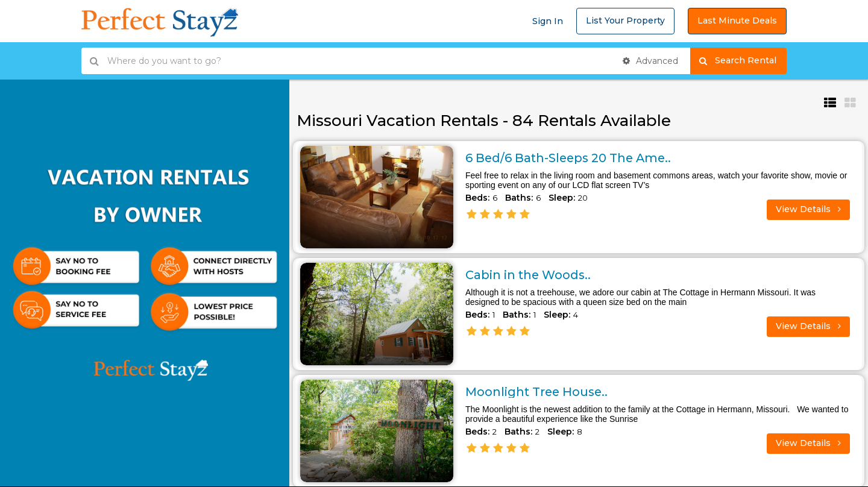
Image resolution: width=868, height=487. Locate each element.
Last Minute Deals (737, 20)
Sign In (548, 21)
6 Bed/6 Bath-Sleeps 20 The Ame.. (571, 158)
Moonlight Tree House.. (538, 392)
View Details (808, 209)
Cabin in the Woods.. (529, 275)
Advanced (650, 61)
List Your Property (625, 20)
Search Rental (743, 61)
